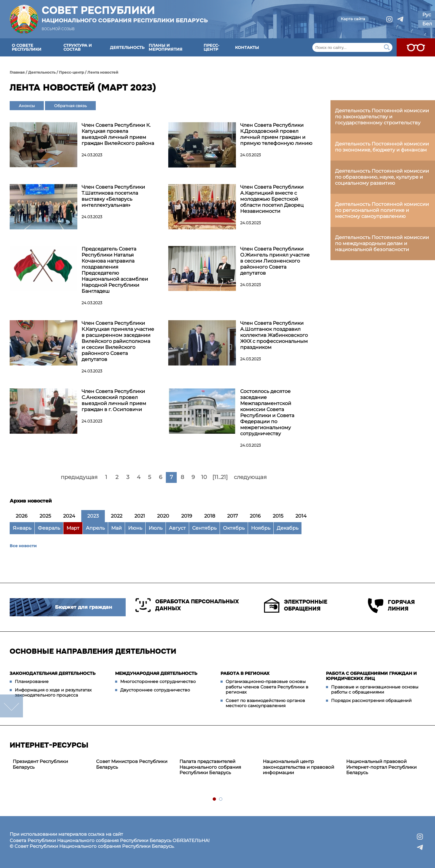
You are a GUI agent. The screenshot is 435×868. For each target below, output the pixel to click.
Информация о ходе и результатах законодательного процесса (53, 693)
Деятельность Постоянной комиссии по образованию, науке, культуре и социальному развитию (382, 177)
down (11, 706)
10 (204, 477)
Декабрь (288, 528)
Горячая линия (391, 606)
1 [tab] (215, 799)
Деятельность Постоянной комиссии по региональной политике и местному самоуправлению (382, 210)
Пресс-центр (211, 47)
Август (177, 528)
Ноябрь (261, 528)
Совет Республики (125, 14)
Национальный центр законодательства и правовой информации (298, 767)
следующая (250, 477)
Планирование (32, 681)
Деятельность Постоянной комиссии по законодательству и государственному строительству (382, 117)
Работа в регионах (245, 673)
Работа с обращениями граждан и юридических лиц (371, 676)
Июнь (135, 528)
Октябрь (234, 528)
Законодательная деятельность (53, 673)
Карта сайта (353, 19)
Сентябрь (204, 528)
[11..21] (220, 477)
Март (73, 528)
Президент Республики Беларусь (40, 764)
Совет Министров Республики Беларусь (132, 764)
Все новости (23, 546)
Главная (17, 72)
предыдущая (79, 477)
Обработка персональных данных (187, 605)
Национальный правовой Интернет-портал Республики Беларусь (381, 767)
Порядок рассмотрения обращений (371, 700)
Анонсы (27, 106)
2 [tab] (221, 799)
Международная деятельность (156, 673)
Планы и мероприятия (166, 47)
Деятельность (127, 47)
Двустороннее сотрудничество (155, 690)
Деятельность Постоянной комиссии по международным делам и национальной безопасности (382, 243)
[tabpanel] (51, 764)
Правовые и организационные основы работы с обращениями (375, 690)
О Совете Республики (27, 47)
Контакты (247, 47)
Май (116, 528)
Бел (427, 24)
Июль (156, 528)
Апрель (95, 528)
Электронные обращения (296, 605)
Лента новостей (103, 72)
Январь (22, 528)
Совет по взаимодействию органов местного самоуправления (265, 703)
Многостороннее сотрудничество (158, 681)
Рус (427, 15)
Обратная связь (70, 106)
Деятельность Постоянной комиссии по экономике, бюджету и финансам (382, 147)
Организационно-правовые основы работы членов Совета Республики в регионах (267, 687)
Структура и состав (78, 47)
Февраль (49, 528)
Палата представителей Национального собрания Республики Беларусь (210, 767)
